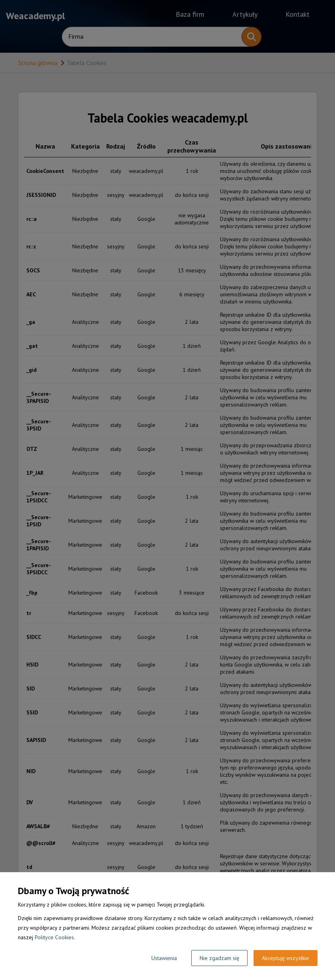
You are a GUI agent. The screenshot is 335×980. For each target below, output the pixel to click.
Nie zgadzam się (219, 958)
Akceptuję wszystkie (285, 958)
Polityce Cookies (54, 937)
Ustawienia (164, 958)
